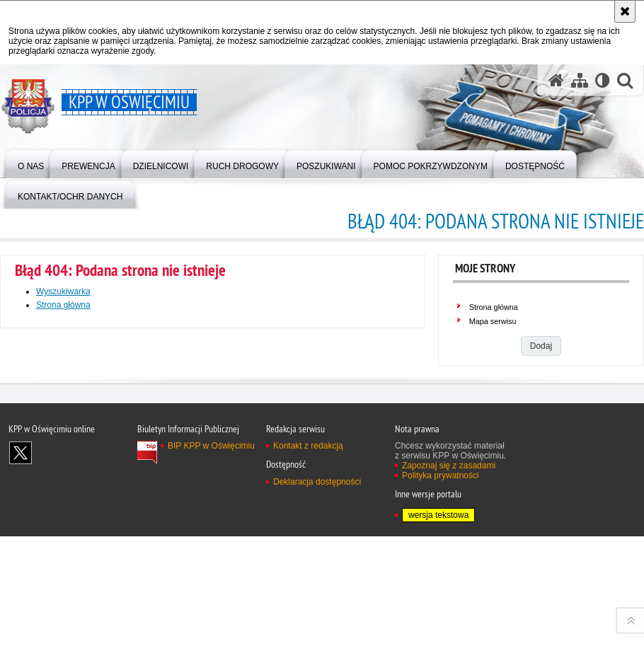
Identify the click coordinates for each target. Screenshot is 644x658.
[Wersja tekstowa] (603, 80)
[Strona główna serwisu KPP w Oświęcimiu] (556, 80)
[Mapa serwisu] (580, 80)
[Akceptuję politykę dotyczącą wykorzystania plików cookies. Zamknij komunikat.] (625, 11)
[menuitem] (31, 163)
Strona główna (63, 305)
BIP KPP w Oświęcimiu (211, 619)
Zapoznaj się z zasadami (449, 639)
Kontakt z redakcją (308, 619)
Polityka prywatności (441, 649)
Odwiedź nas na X (21, 626)
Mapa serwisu (493, 321)
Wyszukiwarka (63, 292)
